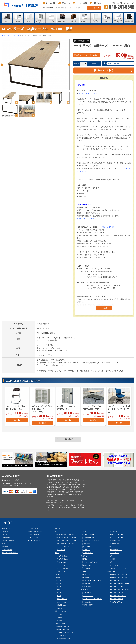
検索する (94, 8)
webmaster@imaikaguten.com (57, 494)
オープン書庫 (61, 623)
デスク (57, 553)
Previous (2, 65)
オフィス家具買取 (34, 535)
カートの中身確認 (80, 3)
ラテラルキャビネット (64, 627)
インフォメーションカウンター (93, 599)
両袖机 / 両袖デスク (63, 559)
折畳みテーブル (88, 544)
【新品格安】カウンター (117, 593)
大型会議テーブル (89, 538)
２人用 (59, 581)
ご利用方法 (5, 531)
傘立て (112, 562)
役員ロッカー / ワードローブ (92, 581)
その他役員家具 (88, 587)
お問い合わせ (95, 3)
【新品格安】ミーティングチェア (120, 577)
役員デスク (87, 574)
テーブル (16, 35)
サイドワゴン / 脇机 (63, 568)
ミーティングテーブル (90, 535)
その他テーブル (88, 553)
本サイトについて (7, 528)
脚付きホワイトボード (116, 538)
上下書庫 (60, 614)
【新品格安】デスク (116, 581)
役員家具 (84, 571)
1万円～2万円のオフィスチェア (67, 538)
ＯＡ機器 (112, 559)
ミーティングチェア (63, 547)
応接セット (87, 559)
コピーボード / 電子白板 (117, 541)
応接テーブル (87, 565)
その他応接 (87, 568)
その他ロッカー (62, 608)
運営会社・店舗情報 (8, 541)
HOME (4, 523)
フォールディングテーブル (91, 541)
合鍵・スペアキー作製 (35, 531)
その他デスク (61, 571)
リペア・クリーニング (35, 541)
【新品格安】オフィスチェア (118, 574)
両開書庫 (60, 617)
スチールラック (62, 636)
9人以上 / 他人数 (62, 599)
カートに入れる (104, 70)
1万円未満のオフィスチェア (66, 535)
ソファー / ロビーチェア (91, 562)
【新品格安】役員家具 (116, 599)
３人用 (59, 584)
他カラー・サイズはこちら (88, 93)
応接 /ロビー (85, 556)
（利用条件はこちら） (107, 227)
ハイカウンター (88, 593)
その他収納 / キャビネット (65, 639)
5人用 (59, 590)
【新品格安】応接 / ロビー (118, 596)
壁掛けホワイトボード (116, 535)
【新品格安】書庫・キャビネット (120, 590)
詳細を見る (17, 420)
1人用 (59, 577)
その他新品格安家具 (116, 602)
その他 (109, 547)
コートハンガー (114, 565)
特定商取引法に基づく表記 (10, 553)
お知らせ (4, 535)
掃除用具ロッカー (62, 605)
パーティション (114, 553)
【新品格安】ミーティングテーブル (120, 584)
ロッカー (57, 574)
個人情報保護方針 (7, 550)
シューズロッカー (62, 602)
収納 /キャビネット (61, 611)
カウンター (84, 590)
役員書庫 (86, 577)
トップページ (8, 35)
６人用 (59, 593)
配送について (64, 3)
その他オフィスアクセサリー (118, 568)
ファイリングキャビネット (65, 633)
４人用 (59, 587)
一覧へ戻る (68, 439)
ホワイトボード (112, 531)
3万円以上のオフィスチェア (66, 544)
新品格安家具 (111, 571)
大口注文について (34, 538)
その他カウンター (89, 602)
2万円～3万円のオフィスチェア (67, 541)
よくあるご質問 (49, 3)
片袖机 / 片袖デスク (63, 556)
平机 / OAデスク (62, 562)
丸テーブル (87, 547)
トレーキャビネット (63, 630)
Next (69, 65)
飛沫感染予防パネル (116, 550)
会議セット (87, 550)
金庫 (111, 556)
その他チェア (61, 550)
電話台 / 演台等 (88, 605)
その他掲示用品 (114, 544)
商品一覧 (57, 528)
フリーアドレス (62, 565)
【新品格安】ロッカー (116, 587)
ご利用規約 (5, 547)
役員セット (87, 584)
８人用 (59, 596)
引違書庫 (60, 620)
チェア (57, 531)
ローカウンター (88, 596)
